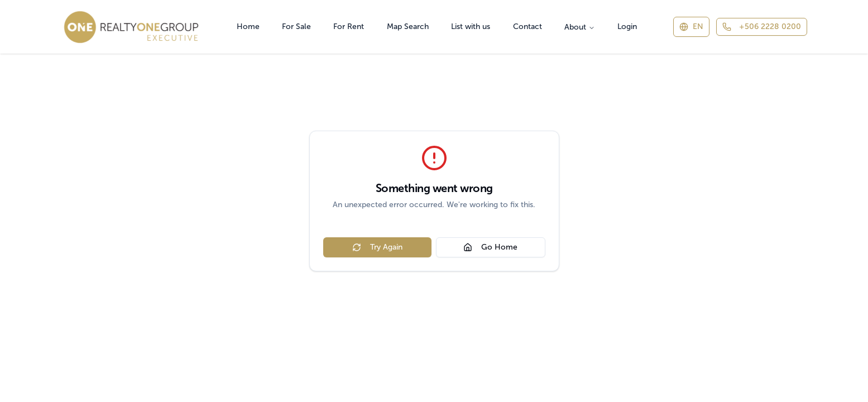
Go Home (490, 247)
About (580, 27)
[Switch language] (691, 27)
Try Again (377, 247)
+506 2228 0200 (762, 27)
